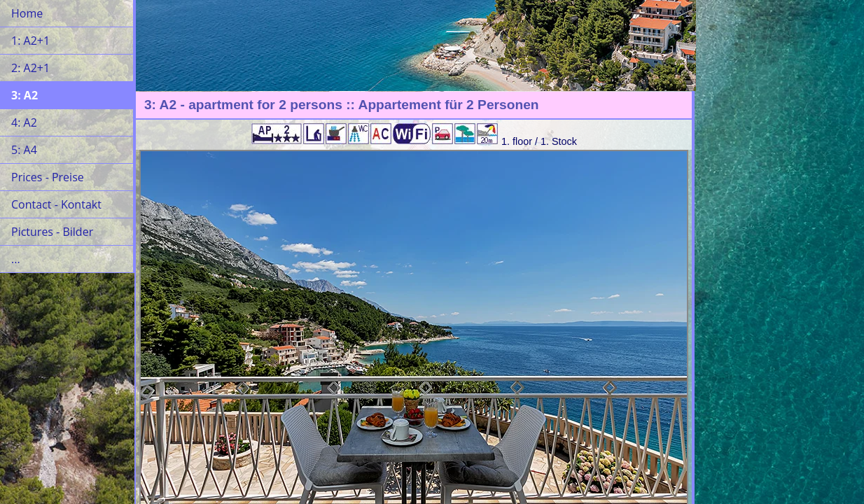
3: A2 (25, 95)
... (16, 259)
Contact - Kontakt (56, 204)
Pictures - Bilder (52, 232)
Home (27, 13)
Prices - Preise (48, 177)
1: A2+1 (30, 41)
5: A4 (24, 150)
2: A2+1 (30, 68)
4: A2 (24, 122)
